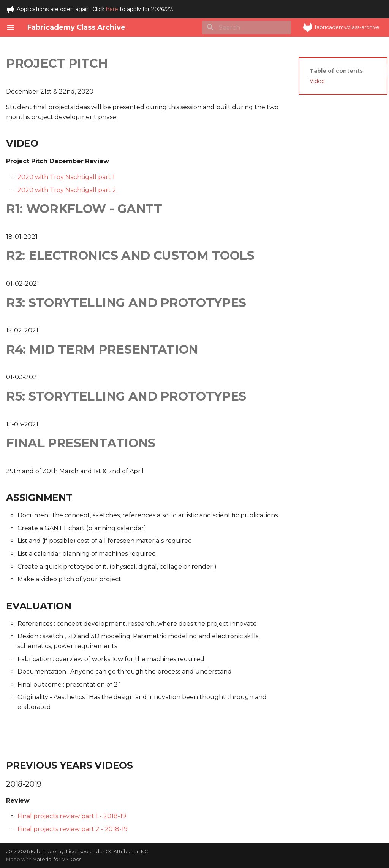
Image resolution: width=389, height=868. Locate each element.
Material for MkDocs (57, 859)
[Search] (247, 27)
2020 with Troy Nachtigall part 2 (67, 190)
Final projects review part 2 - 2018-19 (73, 829)
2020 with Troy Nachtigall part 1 (66, 177)
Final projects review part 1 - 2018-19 (72, 816)
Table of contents (336, 71)
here (112, 9)
